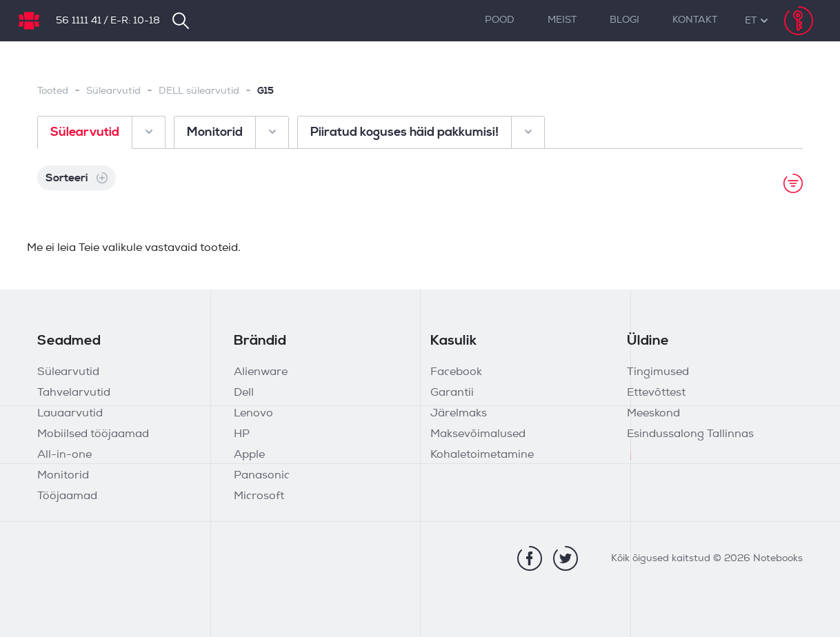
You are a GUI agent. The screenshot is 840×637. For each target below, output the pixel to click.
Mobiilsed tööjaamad (93, 434)
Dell (244, 393)
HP (242, 434)
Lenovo (253, 414)
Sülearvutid (113, 91)
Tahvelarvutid (74, 393)
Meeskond (653, 414)
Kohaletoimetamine (482, 455)
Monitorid (63, 476)
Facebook (456, 372)
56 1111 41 (79, 21)
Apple (249, 455)
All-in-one (64, 455)
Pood (500, 20)
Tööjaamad (67, 496)
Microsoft (259, 496)
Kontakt (695, 20)
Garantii (452, 393)
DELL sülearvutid (199, 91)
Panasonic (262, 476)
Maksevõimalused (478, 434)
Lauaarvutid (70, 414)
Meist (562, 20)
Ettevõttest (656, 393)
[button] (751, 21)
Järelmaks (459, 414)
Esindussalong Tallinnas (690, 434)
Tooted (53, 91)
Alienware (261, 372)
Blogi (624, 20)
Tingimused (658, 372)
